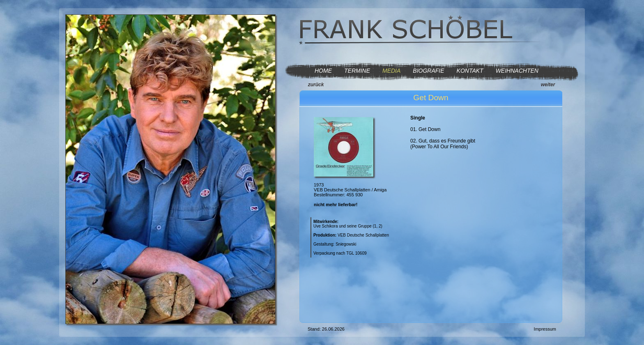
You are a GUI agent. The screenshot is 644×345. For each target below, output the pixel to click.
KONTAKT (470, 71)
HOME (323, 71)
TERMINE (357, 71)
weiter (548, 85)
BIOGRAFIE (428, 71)
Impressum (545, 329)
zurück (316, 85)
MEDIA (391, 71)
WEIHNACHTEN (517, 71)
